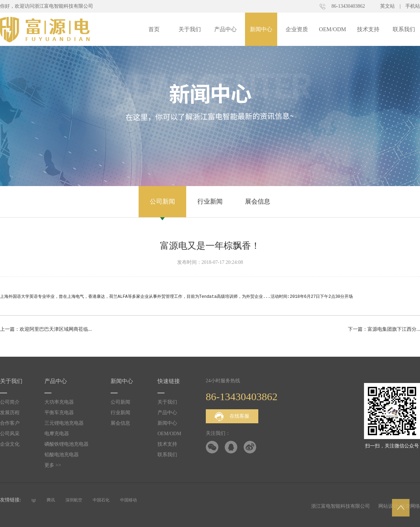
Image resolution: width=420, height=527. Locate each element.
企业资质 (297, 29)
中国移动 (128, 500)
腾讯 (51, 500)
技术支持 (368, 29)
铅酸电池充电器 (62, 455)
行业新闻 (210, 201)
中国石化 (101, 500)
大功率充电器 (59, 402)
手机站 (413, 6)
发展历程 (10, 413)
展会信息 (258, 201)
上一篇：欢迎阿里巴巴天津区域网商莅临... (46, 329)
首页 (154, 29)
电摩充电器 (57, 434)
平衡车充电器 (59, 413)
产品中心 (225, 29)
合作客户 (10, 423)
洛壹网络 (410, 506)
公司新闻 (162, 201)
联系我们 (404, 29)
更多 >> (53, 465)
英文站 (387, 6)
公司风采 (10, 434)
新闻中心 (261, 29)
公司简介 (10, 402)
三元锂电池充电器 (64, 423)
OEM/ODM (332, 29)
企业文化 (10, 444)
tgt (34, 500)
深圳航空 (74, 500)
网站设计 (388, 506)
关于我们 (190, 29)
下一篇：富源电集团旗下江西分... (384, 329)
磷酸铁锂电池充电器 (66, 444)
